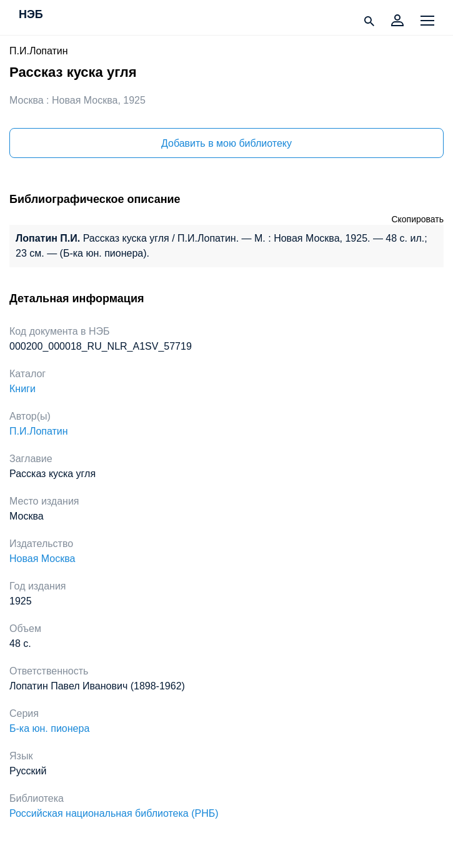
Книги (22, 389)
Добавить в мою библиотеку (227, 143)
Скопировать (417, 219)
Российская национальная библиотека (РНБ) (114, 813)
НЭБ (31, 15)
